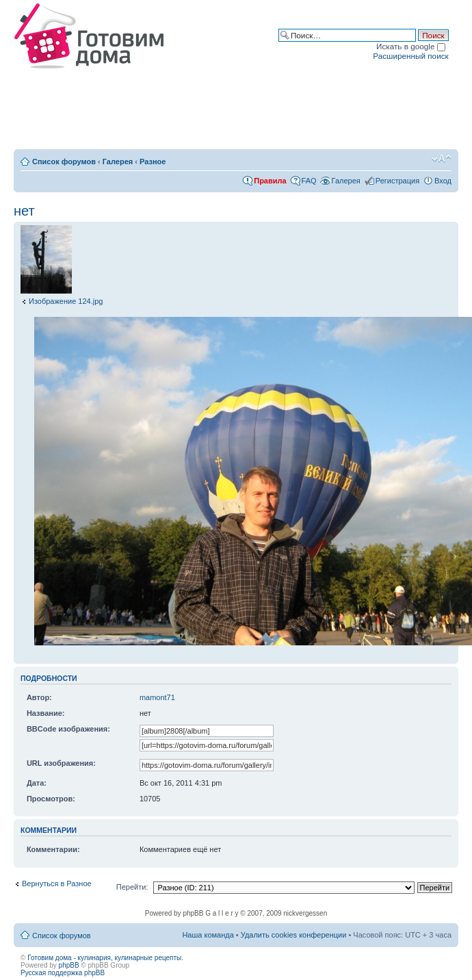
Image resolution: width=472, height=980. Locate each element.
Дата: (37, 783)
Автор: (39, 697)
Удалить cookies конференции (294, 935)
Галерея (118, 162)
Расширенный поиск (410, 56)
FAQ (309, 181)
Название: (46, 713)
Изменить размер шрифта (442, 159)
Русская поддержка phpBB (63, 973)
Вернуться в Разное (57, 884)
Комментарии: (53, 849)
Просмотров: (51, 799)
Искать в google (411, 46)
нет (24, 211)
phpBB (69, 965)
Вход (443, 181)
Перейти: (132, 887)
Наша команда (208, 935)
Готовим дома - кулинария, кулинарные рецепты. (105, 958)
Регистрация (397, 181)
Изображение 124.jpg (66, 301)
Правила (270, 181)
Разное (153, 162)
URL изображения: (61, 763)
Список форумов (64, 162)
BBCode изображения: (68, 729)
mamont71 (157, 697)
